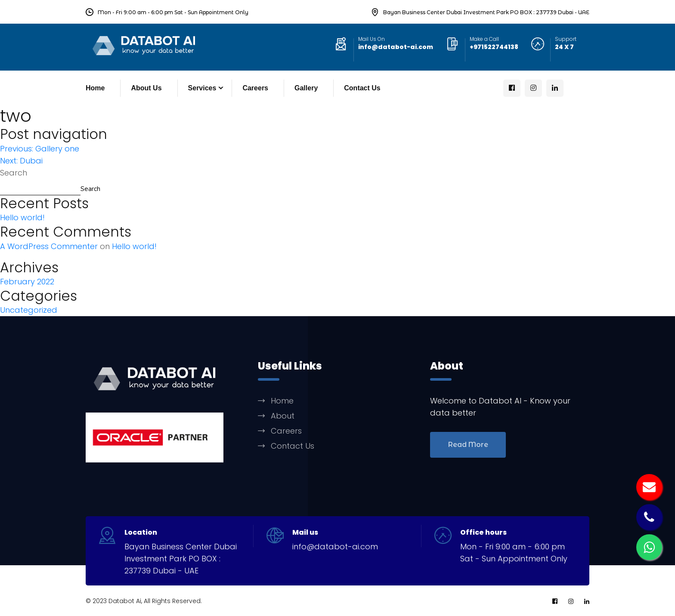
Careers (255, 88)
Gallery (306, 88)
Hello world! (22, 217)
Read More (468, 445)
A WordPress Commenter (49, 246)
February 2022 (27, 282)
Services (202, 88)
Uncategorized (29, 310)
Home (95, 88)
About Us (146, 88)
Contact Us (362, 88)
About (283, 416)
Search (14, 173)
